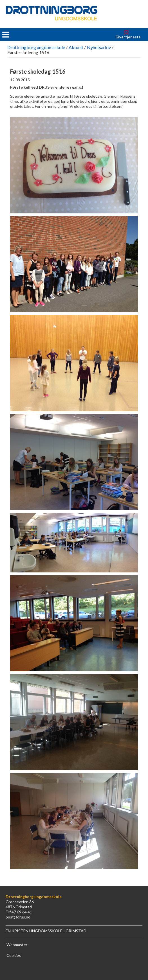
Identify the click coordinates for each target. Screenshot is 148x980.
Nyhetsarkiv (99, 47)
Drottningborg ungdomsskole (36, 47)
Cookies (14, 955)
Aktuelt (76, 47)
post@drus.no (18, 917)
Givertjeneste (128, 37)
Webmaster (17, 945)
